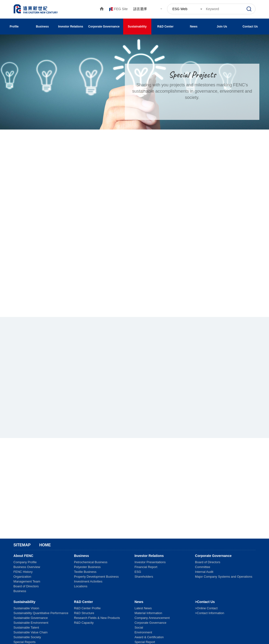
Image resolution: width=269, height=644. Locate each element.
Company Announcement (152, 618)
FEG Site (121, 9)
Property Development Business (96, 577)
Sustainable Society (27, 637)
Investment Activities (88, 581)
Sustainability (137, 27)
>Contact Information (210, 613)
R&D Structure (84, 613)
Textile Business (85, 572)
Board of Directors (26, 586)
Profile (14, 27)
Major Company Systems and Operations (224, 577)
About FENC (23, 556)
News (194, 27)
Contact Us (250, 27)
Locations (81, 586)
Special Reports (25, 642)
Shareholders (144, 577)
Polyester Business (87, 567)
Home (45, 545)
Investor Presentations (150, 562)
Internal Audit (204, 572)
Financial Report (146, 567)
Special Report (145, 642)
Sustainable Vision (26, 608)
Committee (203, 567)
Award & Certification (149, 637)
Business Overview (27, 567)
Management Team (27, 581)
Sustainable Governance (31, 618)
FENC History (23, 572)
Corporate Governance (104, 27)
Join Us (222, 27)
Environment (143, 632)
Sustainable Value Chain (30, 632)
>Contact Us (205, 602)
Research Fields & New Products (97, 618)
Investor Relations (71, 27)
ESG (138, 572)
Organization (22, 577)
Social (139, 627)
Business (42, 27)
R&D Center (165, 27)
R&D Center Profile (87, 608)
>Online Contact (206, 608)
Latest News (143, 608)
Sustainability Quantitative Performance (41, 613)
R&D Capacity (84, 623)
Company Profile (25, 562)
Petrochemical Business (91, 562)
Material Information (148, 613)
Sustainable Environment (31, 623)
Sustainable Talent (26, 627)
